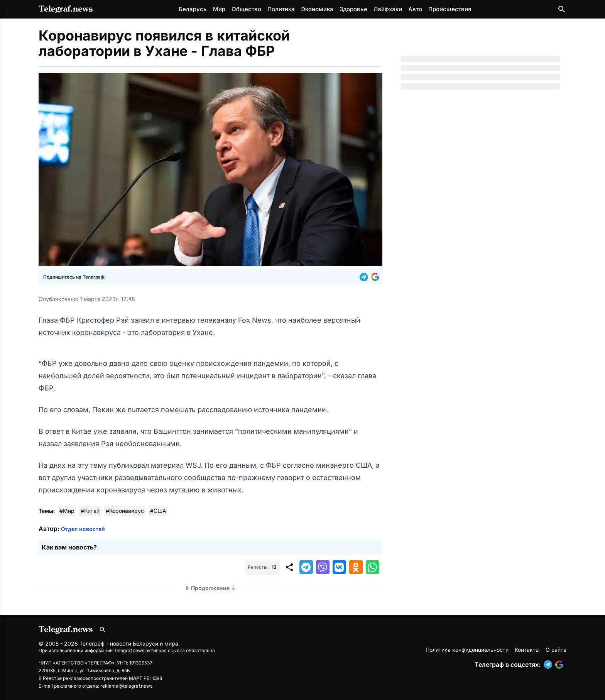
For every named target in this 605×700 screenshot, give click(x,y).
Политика (281, 9)
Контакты (527, 650)
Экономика (317, 9)
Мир (219, 9)
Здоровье (353, 9)
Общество (246, 9)
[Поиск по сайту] (562, 9)
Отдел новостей (83, 529)
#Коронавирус (125, 511)
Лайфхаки (388, 9)
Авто (415, 9)
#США (158, 511)
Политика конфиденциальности (467, 650)
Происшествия (450, 9)
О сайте (556, 650)
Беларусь (193, 9)
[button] (365, 277)
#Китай (90, 511)
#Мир (67, 511)
